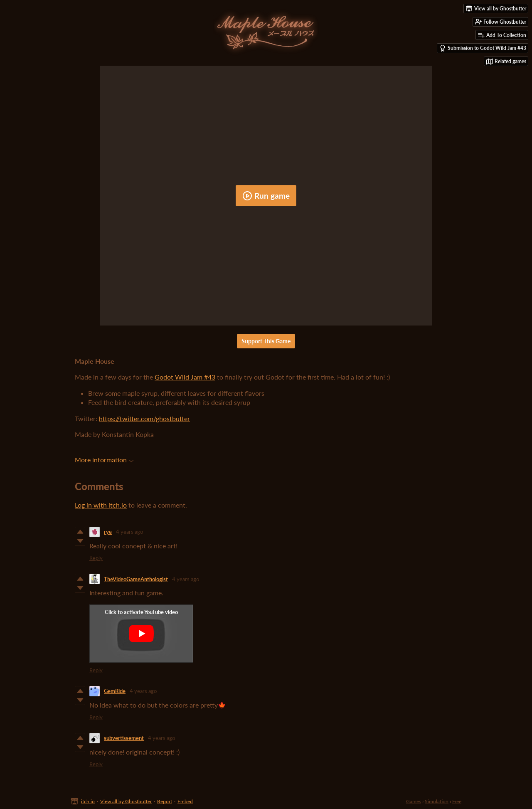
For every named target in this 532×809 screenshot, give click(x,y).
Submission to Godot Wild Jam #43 (483, 48)
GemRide (115, 691)
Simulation (437, 801)
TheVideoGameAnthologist (136, 579)
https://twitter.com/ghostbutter (144, 418)
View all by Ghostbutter (126, 801)
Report (165, 801)
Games (414, 801)
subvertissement (124, 738)
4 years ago (129, 532)
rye (108, 532)
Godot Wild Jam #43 (185, 377)
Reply (96, 558)
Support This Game (266, 341)
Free (457, 801)
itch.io (88, 801)
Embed (185, 801)
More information (104, 460)
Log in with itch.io (101, 505)
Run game (266, 196)
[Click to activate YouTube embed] (141, 634)
